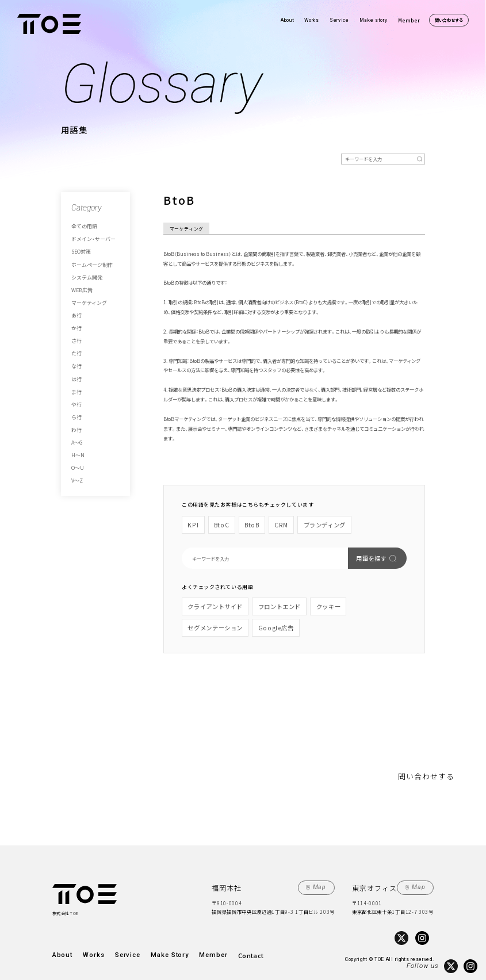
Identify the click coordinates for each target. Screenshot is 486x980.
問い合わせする (449, 20)
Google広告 (201, 620)
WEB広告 (80, 281)
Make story (374, 20)
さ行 (75, 326)
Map (323, 877)
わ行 (75, 403)
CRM (272, 523)
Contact (230, 941)
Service (339, 20)
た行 (75, 337)
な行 (75, 348)
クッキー (307, 602)
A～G (76, 414)
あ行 (75, 304)
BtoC (218, 523)
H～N (77, 425)
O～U (76, 437)
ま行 (75, 370)
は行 (75, 359)
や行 (75, 381)
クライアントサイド (210, 602)
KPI (193, 523)
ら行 (75, 392)
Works (311, 20)
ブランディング (310, 523)
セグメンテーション (355, 602)
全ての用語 (81, 226)
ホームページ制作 (87, 259)
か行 (75, 315)
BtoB (245, 523)
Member (409, 20)
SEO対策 (79, 248)
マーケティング (85, 293)
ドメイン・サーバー (89, 237)
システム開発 (83, 270)
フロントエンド (265, 602)
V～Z (76, 447)
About (287, 20)
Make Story (157, 941)
